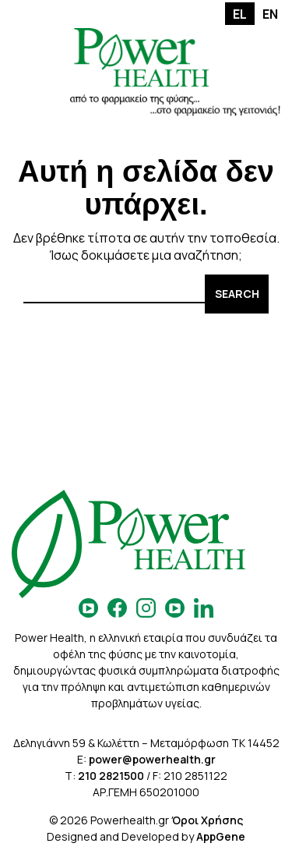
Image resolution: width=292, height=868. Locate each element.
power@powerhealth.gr (152, 759)
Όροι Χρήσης (207, 820)
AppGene (221, 836)
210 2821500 (111, 776)
